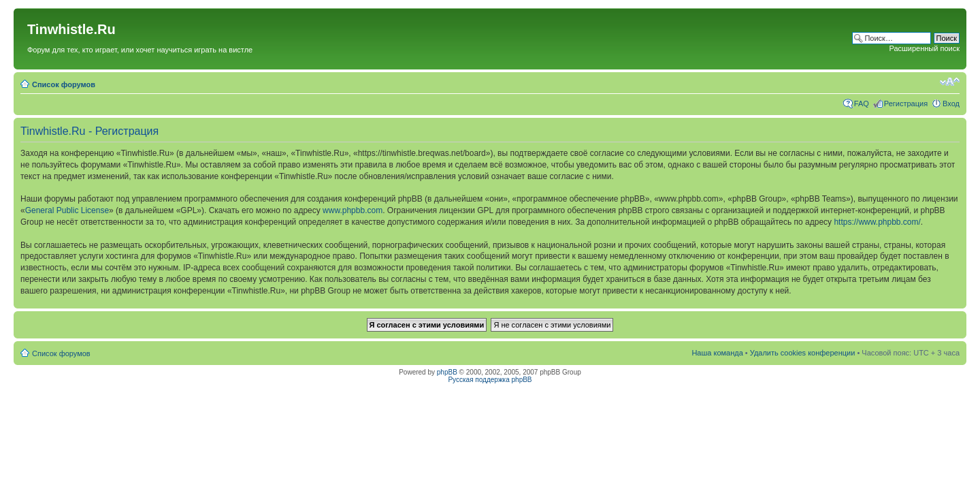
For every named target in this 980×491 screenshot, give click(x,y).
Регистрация (906, 104)
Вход (951, 104)
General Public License (67, 210)
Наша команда (717, 353)
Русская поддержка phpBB (490, 380)
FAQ (862, 104)
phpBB (447, 372)
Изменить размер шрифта (950, 82)
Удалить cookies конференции (803, 353)
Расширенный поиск (924, 48)
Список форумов (64, 84)
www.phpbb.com (353, 210)
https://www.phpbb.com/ (877, 222)
